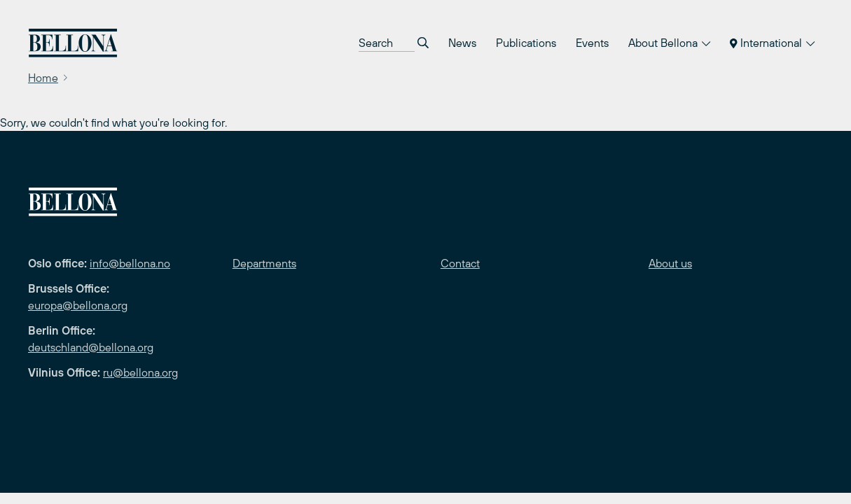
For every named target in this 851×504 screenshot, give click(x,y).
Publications (526, 43)
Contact (460, 263)
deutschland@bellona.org (91, 347)
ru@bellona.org (140, 372)
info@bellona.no (130, 263)
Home (43, 78)
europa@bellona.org (78, 305)
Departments (264, 263)
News (462, 43)
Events (592, 43)
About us (670, 263)
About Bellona (669, 43)
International (772, 43)
